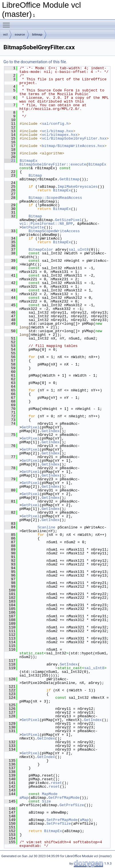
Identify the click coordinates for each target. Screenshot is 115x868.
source (20, 34)
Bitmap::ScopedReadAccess (55, 198)
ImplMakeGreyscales (78, 187)
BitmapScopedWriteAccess (54, 231)
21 (10, 161)
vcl (5, 34)
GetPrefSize (72, 805)
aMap (24, 798)
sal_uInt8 (79, 250)
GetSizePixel (68, 220)
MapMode (50, 794)
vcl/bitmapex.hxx (60, 135)
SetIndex (68, 664)
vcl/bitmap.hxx (57, 131)
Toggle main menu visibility (8, 23)
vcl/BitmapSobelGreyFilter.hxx (74, 138)
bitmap (37, 34)
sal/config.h (55, 124)
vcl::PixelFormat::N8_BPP (46, 224)
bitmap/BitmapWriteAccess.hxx (73, 146)
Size (46, 801)
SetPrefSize (59, 824)
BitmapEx (29, 161)
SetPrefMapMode (62, 820)
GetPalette (33, 227)
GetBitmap (69, 179)
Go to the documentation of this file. (35, 62)
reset (56, 783)
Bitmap (35, 175)
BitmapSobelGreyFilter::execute (53, 164)
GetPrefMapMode (64, 798)
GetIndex (51, 431)
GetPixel (31, 427)
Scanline (46, 527)
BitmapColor (41, 250)
